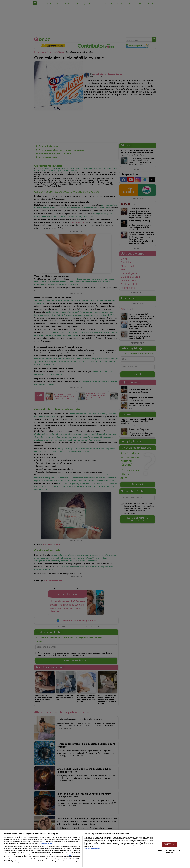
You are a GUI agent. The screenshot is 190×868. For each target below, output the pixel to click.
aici (70, 855)
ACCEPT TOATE (170, 844)
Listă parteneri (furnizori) (92, 849)
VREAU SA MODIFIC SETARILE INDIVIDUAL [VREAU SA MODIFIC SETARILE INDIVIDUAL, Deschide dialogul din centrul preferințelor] (169, 851)
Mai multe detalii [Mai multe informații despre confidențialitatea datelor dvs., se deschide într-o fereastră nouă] (47, 843)
